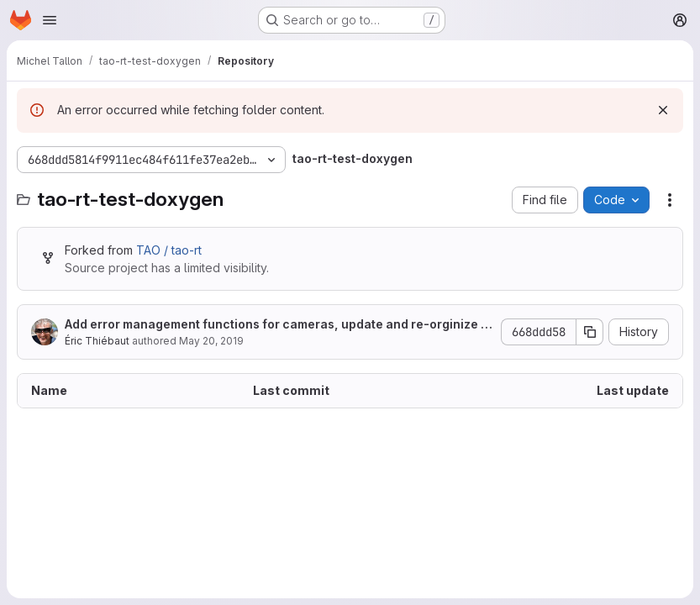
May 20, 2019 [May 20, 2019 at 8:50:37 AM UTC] (211, 341)
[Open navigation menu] (50, 20)
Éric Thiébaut (97, 341)
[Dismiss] (663, 110)
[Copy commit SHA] (590, 332)
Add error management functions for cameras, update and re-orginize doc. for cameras (276, 325)
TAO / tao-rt (169, 250)
